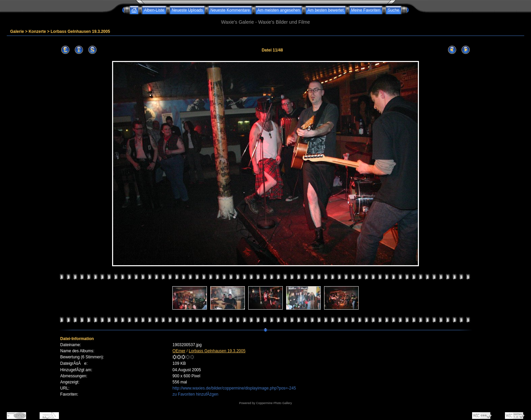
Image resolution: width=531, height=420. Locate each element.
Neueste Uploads (187, 10)
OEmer (179, 351)
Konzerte (37, 31)
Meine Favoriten (366, 10)
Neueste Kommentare (230, 10)
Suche (394, 10)
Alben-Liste (154, 10)
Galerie (17, 31)
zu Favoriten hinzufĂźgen (195, 394)
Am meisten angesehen (279, 10)
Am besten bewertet (326, 10)
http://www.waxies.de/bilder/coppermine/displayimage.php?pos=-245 (234, 388)
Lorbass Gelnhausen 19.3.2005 (80, 31)
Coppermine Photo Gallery (274, 403)
